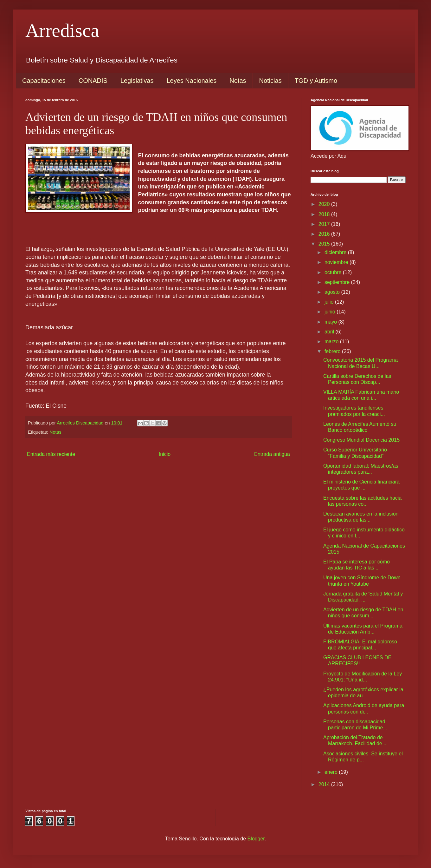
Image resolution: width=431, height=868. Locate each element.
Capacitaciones (44, 81)
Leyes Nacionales (191, 81)
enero (332, 772)
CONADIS (93, 81)
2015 (325, 244)
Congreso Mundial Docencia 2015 (361, 440)
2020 (325, 204)
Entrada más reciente (51, 454)
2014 (325, 784)
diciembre (336, 252)
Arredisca (62, 30)
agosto (333, 292)
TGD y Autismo (316, 81)
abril (330, 332)
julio (330, 302)
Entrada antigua (272, 454)
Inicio (165, 454)
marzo (332, 342)
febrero (333, 351)
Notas (238, 81)
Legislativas (137, 81)
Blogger (256, 839)
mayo (331, 322)
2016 (325, 234)
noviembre (337, 262)
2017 (325, 224)
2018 (325, 214)
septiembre (338, 282)
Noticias (270, 81)
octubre (334, 272)
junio (331, 312)
